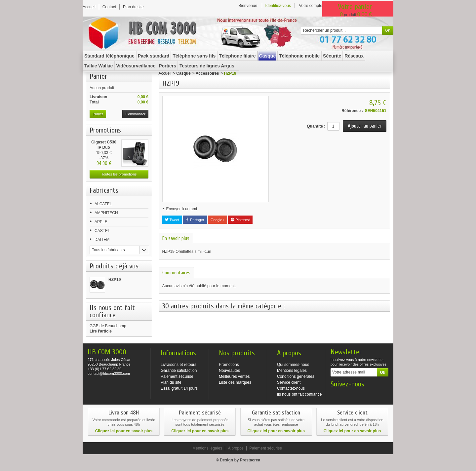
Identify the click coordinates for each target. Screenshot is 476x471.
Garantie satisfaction (179, 371)
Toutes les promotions (119, 174)
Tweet (172, 220)
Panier (98, 76)
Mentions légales (292, 371)
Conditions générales (296, 376)
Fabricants (104, 190)
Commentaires (176, 273)
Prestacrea (250, 460)
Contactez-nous (291, 388)
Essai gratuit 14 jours (179, 388)
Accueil (165, 73)
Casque (183, 73)
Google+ (218, 220)
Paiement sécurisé (177, 376)
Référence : (352, 111)
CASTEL (102, 231)
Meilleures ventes (234, 376)
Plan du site (171, 382)
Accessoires (207, 73)
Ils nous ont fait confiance (299, 394)
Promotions (105, 130)
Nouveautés (229, 371)
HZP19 (115, 280)
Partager (195, 220)
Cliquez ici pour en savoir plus (124, 431)
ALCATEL (103, 204)
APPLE (101, 222)
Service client (289, 382)
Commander (135, 114)
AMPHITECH (106, 213)
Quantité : (316, 126)
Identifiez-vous (278, 6)
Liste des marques (235, 382)
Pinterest (240, 220)
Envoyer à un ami (182, 209)
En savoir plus (176, 238)
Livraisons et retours (178, 365)
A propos (236, 448)
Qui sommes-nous (293, 365)
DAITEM (102, 240)
